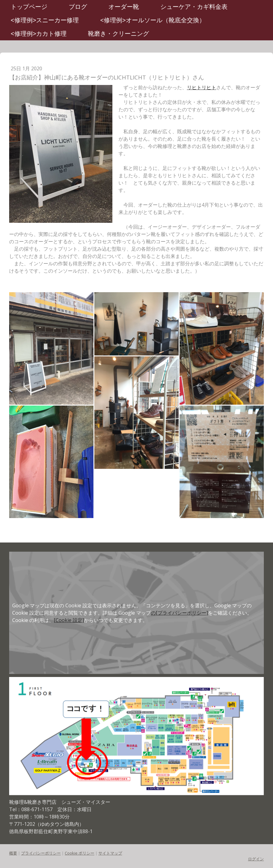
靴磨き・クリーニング (118, 34)
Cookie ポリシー (80, 853)
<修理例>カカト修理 (39, 34)
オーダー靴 (124, 7)
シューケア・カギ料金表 (194, 7)
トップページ (29, 7)
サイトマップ (110, 853)
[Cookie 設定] (69, 620)
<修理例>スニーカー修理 (45, 20)
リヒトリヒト (202, 87)
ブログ (78, 7)
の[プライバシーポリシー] (179, 613)
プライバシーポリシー (41, 853)
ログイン (256, 859)
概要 (13, 853)
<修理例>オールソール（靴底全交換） (153, 20)
